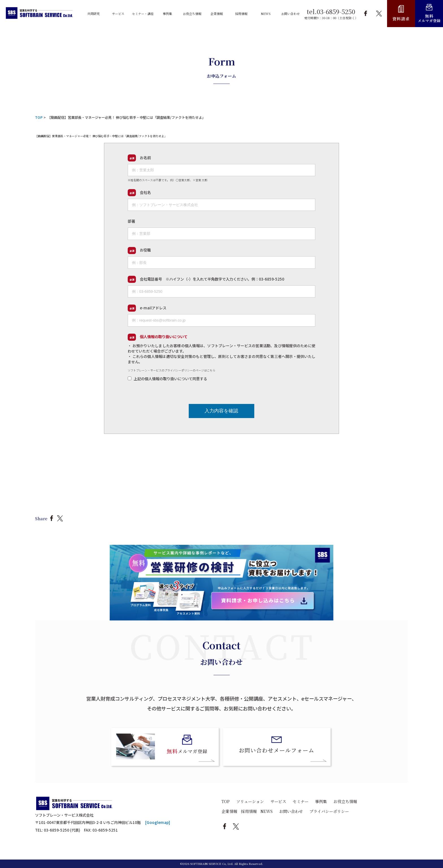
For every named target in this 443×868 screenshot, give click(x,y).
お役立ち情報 (345, 801)
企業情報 (229, 811)
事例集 (321, 801)
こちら (211, 370)
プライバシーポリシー (329, 811)
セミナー (301, 801)
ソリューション (250, 801)
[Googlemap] (158, 822)
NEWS (267, 811)
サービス (278, 801)
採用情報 (249, 811)
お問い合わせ (291, 811)
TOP (226, 801)
